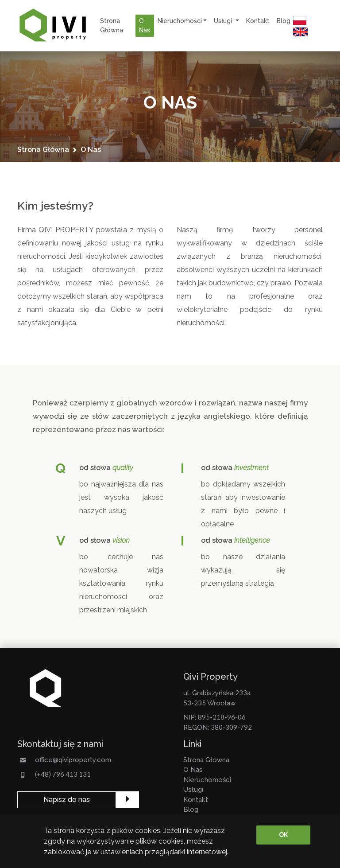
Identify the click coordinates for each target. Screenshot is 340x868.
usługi (193, 790)
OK (283, 835)
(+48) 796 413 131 (63, 774)
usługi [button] (224, 21)
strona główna (112, 25)
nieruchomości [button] (180, 21)
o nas (145, 25)
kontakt (258, 21)
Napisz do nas (67, 800)
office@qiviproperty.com (73, 760)
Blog (284, 21)
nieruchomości (207, 780)
